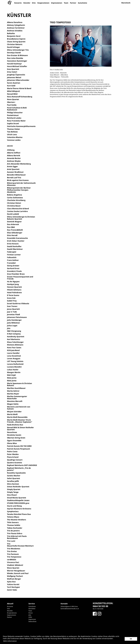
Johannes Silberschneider (18, 80)
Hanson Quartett (14, 287)
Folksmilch (12, 257)
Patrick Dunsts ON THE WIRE (19, 446)
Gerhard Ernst (13, 268)
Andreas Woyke (14, 161)
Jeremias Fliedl (13, 314)
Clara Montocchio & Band (18, 209)
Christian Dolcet (14, 203)
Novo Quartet (13, 99)
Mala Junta (12, 378)
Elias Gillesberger (15, 233)
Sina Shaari (12, 495)
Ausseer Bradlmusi (15, 172)
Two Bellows (12, 132)
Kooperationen (43, 3)
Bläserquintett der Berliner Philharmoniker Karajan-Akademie (19, 190)
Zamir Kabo (12, 590)
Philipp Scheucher (15, 112)
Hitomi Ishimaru (14, 290)
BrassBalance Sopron (16, 39)
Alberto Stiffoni (14, 153)
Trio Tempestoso (14, 557)
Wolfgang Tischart (15, 576)
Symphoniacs (13, 511)
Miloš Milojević (13, 91)
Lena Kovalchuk (14, 356)
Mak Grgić (11, 375)
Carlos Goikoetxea (15, 198)
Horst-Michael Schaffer (17, 66)
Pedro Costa (12, 451)
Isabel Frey (12, 301)
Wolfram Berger (14, 579)
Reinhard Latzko (14, 118)
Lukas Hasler (13, 370)
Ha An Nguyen (13, 281)
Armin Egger (12, 166)
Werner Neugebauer (16, 571)
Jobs (30, 615)
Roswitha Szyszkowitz (16, 473)
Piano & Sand (13, 457)
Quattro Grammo (15, 463)
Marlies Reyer (13, 394)
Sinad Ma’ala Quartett (17, 498)
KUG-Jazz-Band (13, 350)
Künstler (27, 3)
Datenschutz (32, 621)
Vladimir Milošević (15, 565)
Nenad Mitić (12, 94)
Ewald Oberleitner (15, 249)
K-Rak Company (14, 334)
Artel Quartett (13, 169)
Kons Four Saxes (14, 348)
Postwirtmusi (13, 115)
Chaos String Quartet (16, 42)
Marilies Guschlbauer (16, 388)
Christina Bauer (14, 206)
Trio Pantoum (13, 554)
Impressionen (57, 3)
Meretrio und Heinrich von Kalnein (19, 408)
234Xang (11, 150)
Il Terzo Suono (13, 295)
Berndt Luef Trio (14, 178)
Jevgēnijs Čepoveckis (16, 75)
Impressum (32, 619)
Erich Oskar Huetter (16, 241)
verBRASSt (12, 560)
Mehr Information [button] (10, 641)
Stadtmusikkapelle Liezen (18, 500)
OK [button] (131, 639)
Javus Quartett (13, 309)
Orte (34, 3)
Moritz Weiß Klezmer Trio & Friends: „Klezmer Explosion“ (20, 421)
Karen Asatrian (14, 83)
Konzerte (18, 3)
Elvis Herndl (12, 235)
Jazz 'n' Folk (12, 312)
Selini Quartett (13, 478)
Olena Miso (12, 443)
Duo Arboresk (13, 224)
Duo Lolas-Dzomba (15, 58)
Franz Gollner (13, 260)
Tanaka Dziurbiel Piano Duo (19, 514)
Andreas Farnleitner (16, 28)
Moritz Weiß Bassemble (17, 417)
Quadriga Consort (15, 460)
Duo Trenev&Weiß (15, 230)
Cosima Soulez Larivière (17, 211)
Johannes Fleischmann (17, 317)
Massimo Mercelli (15, 401)
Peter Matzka (13, 454)
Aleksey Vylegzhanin (16, 25)
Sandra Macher (14, 476)
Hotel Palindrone (14, 292)
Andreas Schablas (15, 31)
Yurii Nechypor (14, 587)
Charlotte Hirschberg (16, 200)
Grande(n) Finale (14, 271)
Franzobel (11, 263)
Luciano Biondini (14, 367)
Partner (73, 3)
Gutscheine (82, 3)
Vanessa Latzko (14, 140)
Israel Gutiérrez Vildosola (18, 303)
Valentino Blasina (15, 137)
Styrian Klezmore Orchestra (19, 509)
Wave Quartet (13, 568)
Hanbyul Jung (13, 284)
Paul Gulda (12, 105)
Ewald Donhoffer (14, 246)
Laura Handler (13, 353)
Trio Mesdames (14, 549)
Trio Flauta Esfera (15, 533)
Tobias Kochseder (15, 528)
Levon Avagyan (14, 358)
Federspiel (12, 252)
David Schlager (14, 47)
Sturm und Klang (14, 506)
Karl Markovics (14, 339)
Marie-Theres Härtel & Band (19, 88)
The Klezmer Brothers (17, 520)
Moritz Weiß (12, 414)
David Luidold (13, 214)
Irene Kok (11, 298)
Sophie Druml (13, 123)
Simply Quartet (14, 489)
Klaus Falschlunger (15, 342)
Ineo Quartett (13, 69)
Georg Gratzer (13, 266)
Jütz (9, 328)
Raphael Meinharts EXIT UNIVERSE (22, 465)
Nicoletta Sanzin (14, 435)
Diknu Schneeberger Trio (18, 50)
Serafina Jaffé (13, 481)
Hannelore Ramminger (17, 61)
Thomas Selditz (14, 525)
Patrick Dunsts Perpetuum (19, 449)
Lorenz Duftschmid (15, 364)
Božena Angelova (15, 195)
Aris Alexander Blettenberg (19, 164)
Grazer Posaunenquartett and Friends (20, 278)
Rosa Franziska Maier (16, 121)
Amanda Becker (14, 158)
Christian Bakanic (15, 44)
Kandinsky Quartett (16, 337)
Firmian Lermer (14, 255)
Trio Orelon (12, 551)
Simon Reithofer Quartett (18, 487)
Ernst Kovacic (13, 244)
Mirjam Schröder (14, 412)
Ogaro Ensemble (14, 440)
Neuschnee (12, 432)
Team (66, 3)
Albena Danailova (15, 22)
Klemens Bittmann (15, 345)
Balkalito (11, 33)
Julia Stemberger (14, 320)
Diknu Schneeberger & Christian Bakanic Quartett (21, 218)
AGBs (30, 617)
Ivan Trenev (12, 306)
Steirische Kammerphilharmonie (21, 126)
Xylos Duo (11, 582)
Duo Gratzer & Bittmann (17, 55)
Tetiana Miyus (13, 517)
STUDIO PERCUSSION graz (18, 503)
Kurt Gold (11, 86)
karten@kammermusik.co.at (70, 609)
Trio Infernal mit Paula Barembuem (17, 537)
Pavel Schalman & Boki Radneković (17, 109)
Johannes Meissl (14, 77)
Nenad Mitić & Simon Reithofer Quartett (20, 428)
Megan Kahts (13, 404)
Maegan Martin (14, 372)
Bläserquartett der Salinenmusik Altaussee (21, 184)
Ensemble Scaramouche (17, 238)
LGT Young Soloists (15, 361)
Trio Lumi (11, 541)
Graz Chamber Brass (16, 274)
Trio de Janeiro (13, 531)
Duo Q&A (11, 227)
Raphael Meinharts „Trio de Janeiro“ (19, 469)
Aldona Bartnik (14, 155)
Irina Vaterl (12, 72)
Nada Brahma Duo (15, 425)
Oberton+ (11, 102)
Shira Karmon (13, 484)
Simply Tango (13, 492)
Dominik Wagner (14, 222)
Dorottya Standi (14, 53)
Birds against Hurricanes (18, 180)
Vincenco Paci (13, 562)
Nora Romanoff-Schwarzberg (20, 97)
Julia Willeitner (14, 323)
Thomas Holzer (14, 129)
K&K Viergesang (14, 331)
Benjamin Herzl (14, 36)
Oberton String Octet (16, 438)
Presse (31, 613)
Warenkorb (126, 3)
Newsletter (32, 609)
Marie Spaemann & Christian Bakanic (20, 384)
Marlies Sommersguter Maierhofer (17, 397)
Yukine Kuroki (13, 584)
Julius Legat (12, 326)
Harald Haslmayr (14, 64)
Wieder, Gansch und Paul (18, 573)
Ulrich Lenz (12, 134)
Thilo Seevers (13, 522)
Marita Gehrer (13, 391)
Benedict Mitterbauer (16, 175)
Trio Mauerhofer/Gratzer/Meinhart (20, 545)
